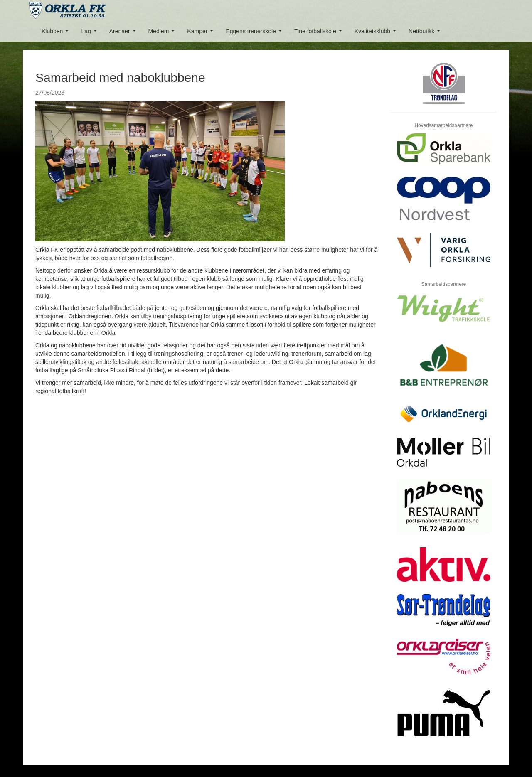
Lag (90, 33)
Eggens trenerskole (255, 33)
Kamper (202, 33)
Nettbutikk (426, 33)
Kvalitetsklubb (377, 33)
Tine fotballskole (320, 33)
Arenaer (124, 33)
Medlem (163, 33)
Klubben (57, 33)
